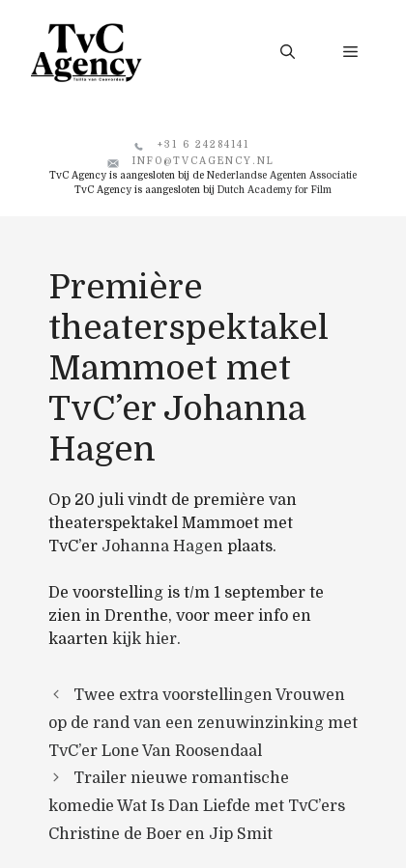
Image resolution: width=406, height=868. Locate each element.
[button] (288, 52)
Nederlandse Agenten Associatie (282, 175)
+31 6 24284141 (203, 144)
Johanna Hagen (162, 546)
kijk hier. (146, 639)
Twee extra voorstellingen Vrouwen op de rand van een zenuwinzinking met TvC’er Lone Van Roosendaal (203, 723)
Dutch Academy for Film (275, 190)
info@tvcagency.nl (203, 161)
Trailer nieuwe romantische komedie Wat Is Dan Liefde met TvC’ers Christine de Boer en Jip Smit (197, 806)
